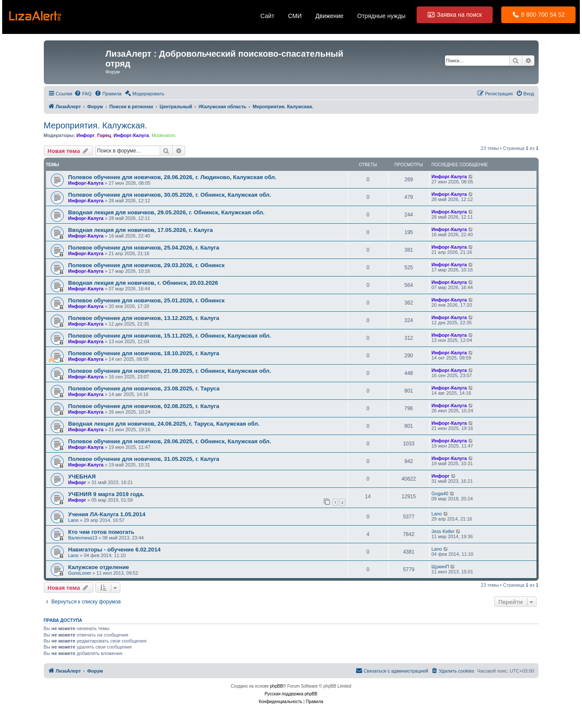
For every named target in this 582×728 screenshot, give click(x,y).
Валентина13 (83, 538)
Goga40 (440, 493)
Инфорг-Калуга (131, 135)
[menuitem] (83, 94)
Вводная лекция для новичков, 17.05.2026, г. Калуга (141, 230)
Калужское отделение (99, 567)
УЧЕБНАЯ (82, 477)
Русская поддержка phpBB (291, 694)
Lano (73, 520)
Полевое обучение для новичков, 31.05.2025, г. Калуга (144, 459)
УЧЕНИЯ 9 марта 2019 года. (106, 494)
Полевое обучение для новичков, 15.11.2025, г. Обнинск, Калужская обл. (170, 336)
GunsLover (80, 573)
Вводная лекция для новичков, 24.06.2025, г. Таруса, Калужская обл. (164, 424)
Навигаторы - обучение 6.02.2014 (114, 550)
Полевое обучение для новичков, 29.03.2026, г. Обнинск (146, 265)
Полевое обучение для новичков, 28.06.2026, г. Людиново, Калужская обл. (172, 177)
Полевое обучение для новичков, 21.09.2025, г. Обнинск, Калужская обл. (170, 371)
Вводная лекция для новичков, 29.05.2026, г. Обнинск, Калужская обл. (166, 212)
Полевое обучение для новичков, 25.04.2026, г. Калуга (144, 248)
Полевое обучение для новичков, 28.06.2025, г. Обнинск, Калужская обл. (170, 441)
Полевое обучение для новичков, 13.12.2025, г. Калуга (144, 318)
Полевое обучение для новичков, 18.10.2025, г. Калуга (144, 353)
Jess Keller (443, 531)
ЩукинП (440, 567)
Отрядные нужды (382, 16)
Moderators (164, 135)
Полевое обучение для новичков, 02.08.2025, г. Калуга (144, 406)
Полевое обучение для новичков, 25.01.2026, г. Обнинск (146, 300)
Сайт (267, 16)
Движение (329, 16)
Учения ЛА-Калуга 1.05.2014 (107, 514)
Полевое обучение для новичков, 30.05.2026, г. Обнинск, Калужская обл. (170, 195)
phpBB (277, 686)
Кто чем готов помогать (101, 532)
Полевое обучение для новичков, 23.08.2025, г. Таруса (144, 388)
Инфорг (85, 135)
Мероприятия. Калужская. (96, 125)
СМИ (295, 16)
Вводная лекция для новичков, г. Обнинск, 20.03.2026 (143, 283)
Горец (104, 135)
